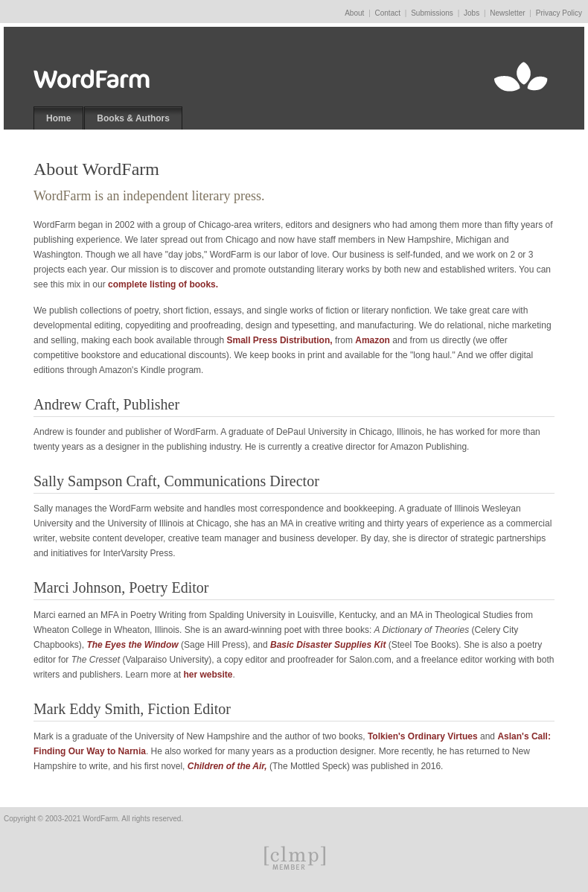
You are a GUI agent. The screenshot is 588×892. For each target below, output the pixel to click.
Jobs (472, 13)
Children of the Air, (227, 766)
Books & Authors (133, 118)
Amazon (373, 340)
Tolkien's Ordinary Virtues (423, 736)
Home (58, 118)
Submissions (432, 13)
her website (208, 675)
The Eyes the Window (132, 645)
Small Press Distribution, (280, 340)
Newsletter (507, 13)
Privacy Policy (559, 13)
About (354, 13)
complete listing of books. (163, 284)
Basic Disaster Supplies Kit (328, 645)
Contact (388, 13)
